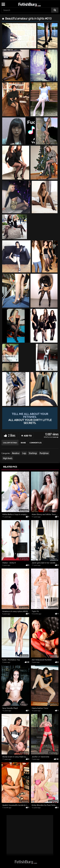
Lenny (51, 437)
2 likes (12, 435)
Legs (24, 453)
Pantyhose (44, 453)
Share (23, 443)
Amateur (16, 453)
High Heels (8, 458)
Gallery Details (10, 443)
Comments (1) (36, 443)
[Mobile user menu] (3, 3)
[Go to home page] (35, 4)
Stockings (33, 453)
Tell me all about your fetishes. (30, 418)
